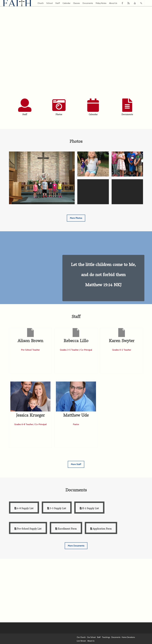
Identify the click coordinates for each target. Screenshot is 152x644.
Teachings (106, 637)
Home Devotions (128, 637)
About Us (113, 3)
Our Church (81, 637)
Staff (58, 3)
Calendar (66, 3)
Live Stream (81, 641)
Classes (76, 3)
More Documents (76, 546)
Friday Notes (101, 3)
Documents (88, 3)
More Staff (76, 464)
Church (41, 3)
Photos (59, 115)
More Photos (76, 218)
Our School (91, 637)
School (49, 3)
